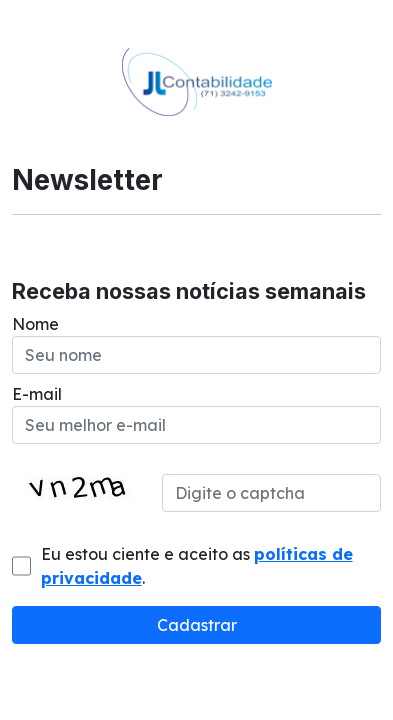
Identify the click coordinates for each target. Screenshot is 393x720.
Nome (35, 324)
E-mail (37, 394)
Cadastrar (197, 625)
